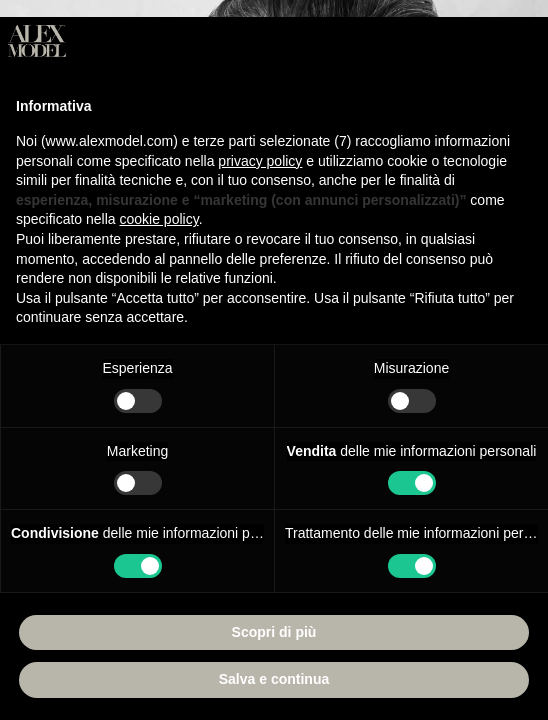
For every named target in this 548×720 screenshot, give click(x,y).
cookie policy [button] (159, 219)
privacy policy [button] (260, 161)
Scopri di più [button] (274, 632)
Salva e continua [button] (274, 679)
